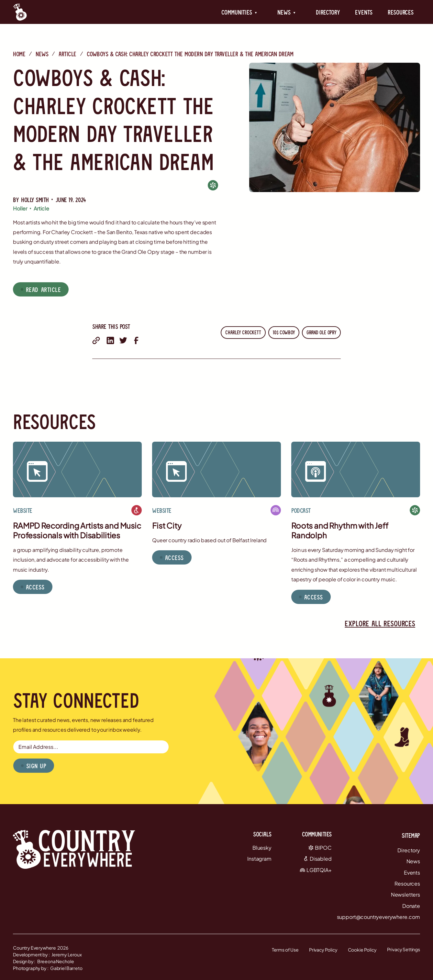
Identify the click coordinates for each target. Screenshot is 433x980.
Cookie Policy (362, 950)
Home (19, 54)
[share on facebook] (136, 340)
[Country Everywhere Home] (20, 12)
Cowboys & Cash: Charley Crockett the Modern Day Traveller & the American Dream (190, 54)
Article (67, 54)
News (42, 54)
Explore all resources (380, 623)
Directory (328, 12)
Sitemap (411, 835)
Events (364, 12)
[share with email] (96, 340)
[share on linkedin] (110, 340)
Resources (401, 12)
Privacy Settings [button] (404, 949)
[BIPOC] (213, 185)
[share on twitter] (123, 340)
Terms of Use (285, 950)
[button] (239, 12)
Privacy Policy (323, 950)
